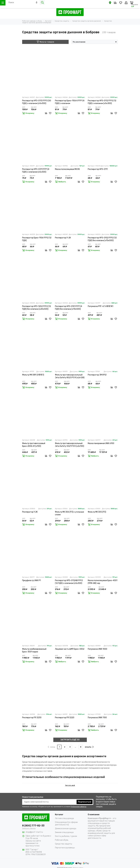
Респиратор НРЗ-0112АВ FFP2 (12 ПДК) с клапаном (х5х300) (69, 582)
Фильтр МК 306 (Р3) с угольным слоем (69, 513)
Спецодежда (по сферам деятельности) (66, 823)
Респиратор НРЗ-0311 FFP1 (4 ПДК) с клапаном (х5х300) (36, 171)
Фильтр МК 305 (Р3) (97, 512)
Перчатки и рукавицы (65, 848)
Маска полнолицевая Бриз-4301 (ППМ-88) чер (103, 582)
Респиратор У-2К (63, 238)
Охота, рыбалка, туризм (66, 836)
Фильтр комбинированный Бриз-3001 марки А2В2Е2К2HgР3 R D (34, 651)
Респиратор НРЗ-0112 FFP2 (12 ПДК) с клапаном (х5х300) (102, 102)
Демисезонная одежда (66, 829)
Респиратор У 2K (30, 512)
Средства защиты (64, 844)
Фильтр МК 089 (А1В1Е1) (33, 375)
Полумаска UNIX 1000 (97, 649)
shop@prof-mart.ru (34, 832)
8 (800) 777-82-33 (33, 826)
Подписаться (85, 802)
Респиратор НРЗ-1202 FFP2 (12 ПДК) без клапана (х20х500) (37, 308)
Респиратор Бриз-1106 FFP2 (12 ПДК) (37, 239)
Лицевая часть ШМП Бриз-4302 (70, 649)
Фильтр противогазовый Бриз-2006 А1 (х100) (34, 445)
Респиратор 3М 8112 (97, 375)
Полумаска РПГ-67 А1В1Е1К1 (100, 306)
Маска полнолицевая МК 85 (67, 169)
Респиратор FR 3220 (65, 718)
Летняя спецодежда (64, 818)
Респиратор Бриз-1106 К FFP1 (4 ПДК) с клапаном (70, 102)
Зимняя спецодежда (64, 832)
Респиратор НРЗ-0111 (98, 169)
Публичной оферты (78, 807)
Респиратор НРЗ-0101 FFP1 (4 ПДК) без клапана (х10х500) (68, 308)
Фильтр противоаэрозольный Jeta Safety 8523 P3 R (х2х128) (70, 376)
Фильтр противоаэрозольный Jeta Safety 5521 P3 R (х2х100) (70, 445)
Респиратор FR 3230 (32, 718)
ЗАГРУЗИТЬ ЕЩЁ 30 (70, 740)
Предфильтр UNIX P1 (31, 580)
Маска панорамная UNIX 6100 (101, 443)
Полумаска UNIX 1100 (97, 718)
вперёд (89, 747)
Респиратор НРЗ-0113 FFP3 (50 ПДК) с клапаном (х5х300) (37, 102)
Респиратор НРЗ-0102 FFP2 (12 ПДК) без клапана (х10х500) (102, 239)
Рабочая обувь (62, 840)
